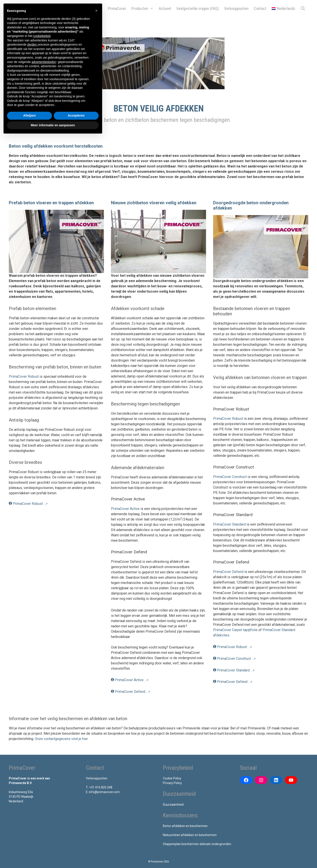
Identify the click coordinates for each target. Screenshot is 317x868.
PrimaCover (117, 8)
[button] (96, 11)
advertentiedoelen (44, 62)
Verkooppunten (236, 8)
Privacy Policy (172, 783)
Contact (260, 8)
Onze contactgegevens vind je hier (61, 739)
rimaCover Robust (229, 419)
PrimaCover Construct (230, 477)
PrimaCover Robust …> (30, 504)
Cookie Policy (172, 778)
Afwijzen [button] (30, 115)
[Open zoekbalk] (303, 9)
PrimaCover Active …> (132, 680)
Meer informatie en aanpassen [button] (53, 125)
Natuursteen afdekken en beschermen (190, 835)
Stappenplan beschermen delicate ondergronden (197, 844)
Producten (144, 9)
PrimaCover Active (125, 509)
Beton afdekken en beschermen (185, 826)
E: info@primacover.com (103, 792)
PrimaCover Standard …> (236, 670)
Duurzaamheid (173, 805)
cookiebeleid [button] (42, 36)
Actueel (165, 8)
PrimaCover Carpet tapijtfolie (235, 630)
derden (32, 45)
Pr (215, 524)
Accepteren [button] (76, 115)
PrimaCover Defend (228, 572)
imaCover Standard (231, 524)
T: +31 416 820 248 (99, 787)
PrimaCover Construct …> (236, 659)
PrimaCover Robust (24, 376)
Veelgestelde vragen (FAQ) (198, 8)
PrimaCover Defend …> (133, 692)
